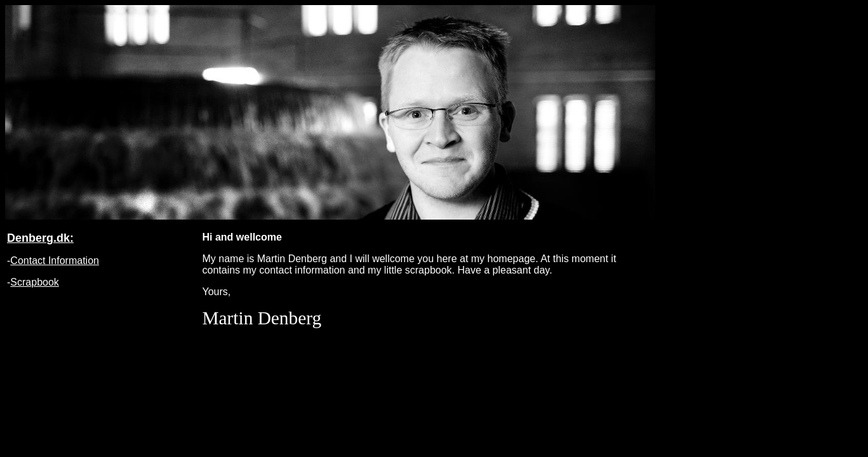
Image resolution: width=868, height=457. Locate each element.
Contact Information (55, 261)
